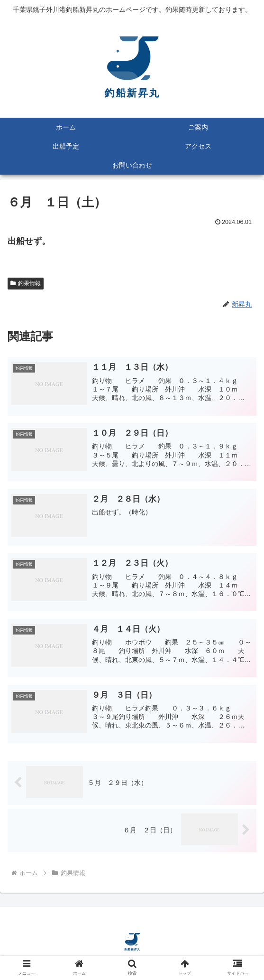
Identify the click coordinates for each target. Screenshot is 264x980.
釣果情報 (26, 283)
